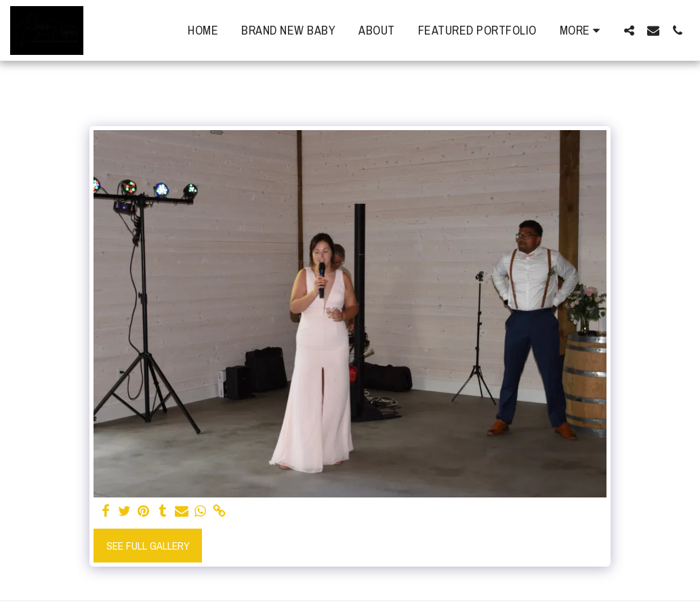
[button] (629, 30)
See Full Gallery (148, 546)
